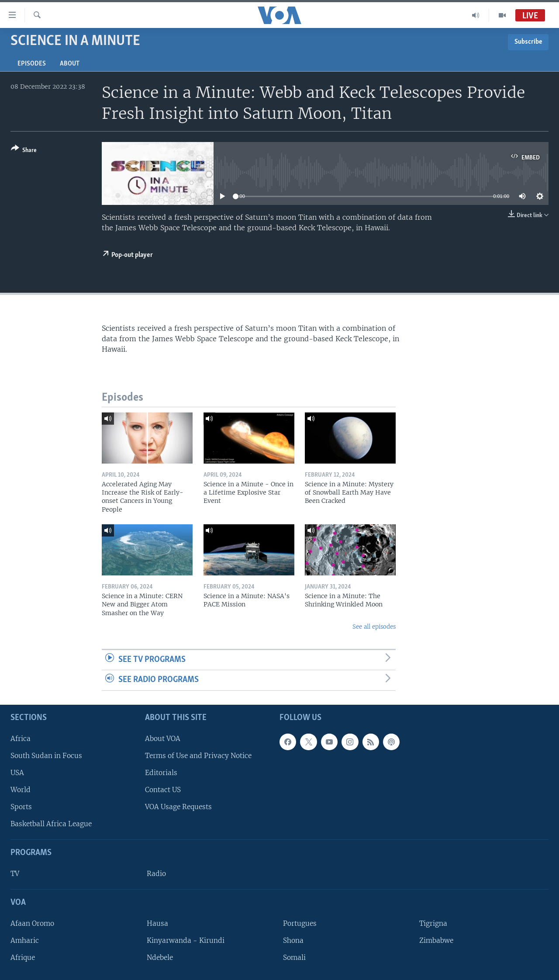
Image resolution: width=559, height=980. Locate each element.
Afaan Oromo (32, 923)
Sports (21, 807)
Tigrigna (433, 923)
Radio (156, 874)
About (70, 64)
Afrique (23, 957)
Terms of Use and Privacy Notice (198, 756)
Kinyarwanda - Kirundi (186, 940)
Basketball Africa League (51, 824)
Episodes (32, 64)
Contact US (163, 790)
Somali (294, 957)
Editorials (161, 773)
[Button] (24, 151)
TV (15, 874)
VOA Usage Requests (178, 807)
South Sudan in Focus (46, 756)
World (21, 790)
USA (17, 773)
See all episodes (374, 627)
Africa (21, 739)
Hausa (157, 923)
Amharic (25, 940)
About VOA (163, 739)
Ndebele (160, 957)
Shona (293, 940)
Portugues (300, 923)
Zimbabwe (436, 940)
